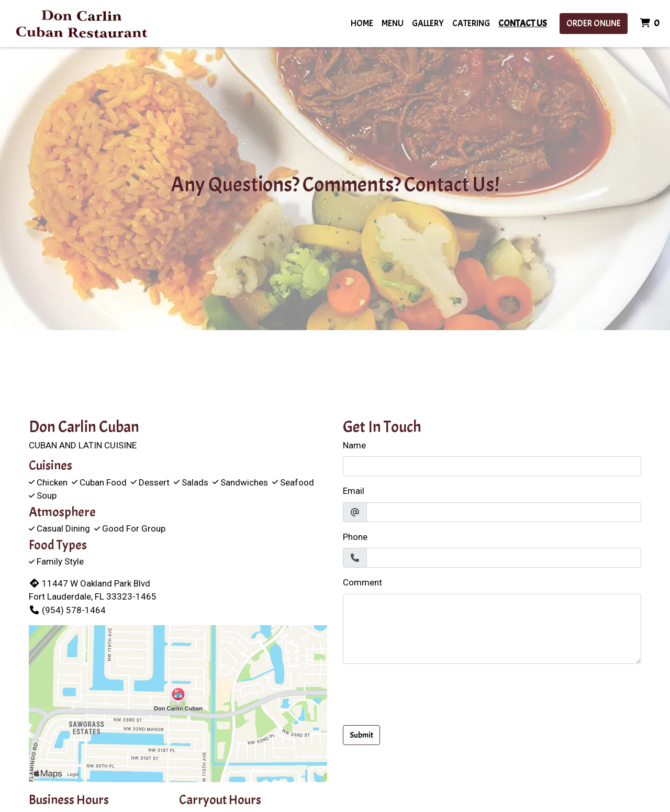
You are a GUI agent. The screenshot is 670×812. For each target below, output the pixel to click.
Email (354, 491)
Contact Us (523, 23)
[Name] (492, 466)
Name (354, 445)
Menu (393, 23)
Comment (362, 582)
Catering (471, 23)
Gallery (428, 23)
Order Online (594, 23)
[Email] (504, 512)
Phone (355, 537)
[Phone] (504, 558)
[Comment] (492, 629)
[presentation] (422, 693)
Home (362, 23)
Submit (361, 735)
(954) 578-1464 (67, 610)
